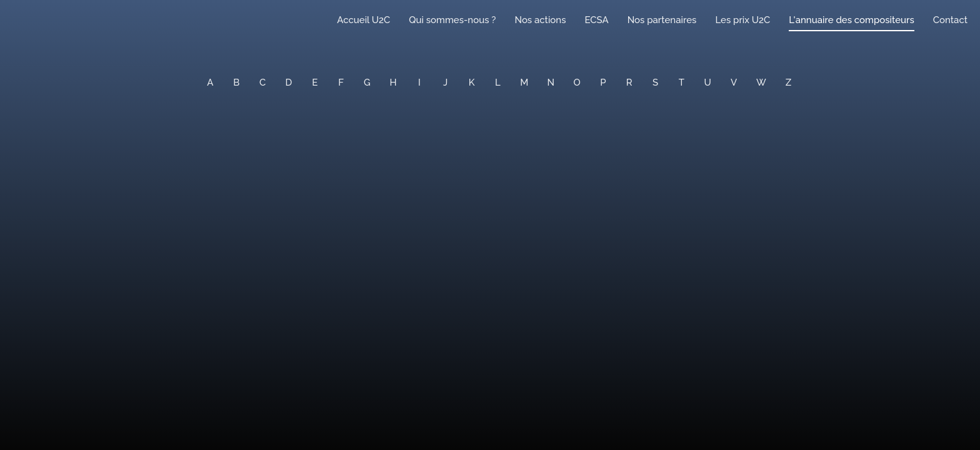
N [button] (551, 82)
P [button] (603, 82)
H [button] (393, 82)
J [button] (445, 82)
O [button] (577, 82)
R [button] (629, 82)
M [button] (524, 82)
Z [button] (788, 82)
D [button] (289, 82)
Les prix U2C (742, 20)
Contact (950, 20)
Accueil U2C (363, 20)
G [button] (367, 82)
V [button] (734, 82)
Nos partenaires (662, 20)
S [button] (655, 82)
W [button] (761, 82)
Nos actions (540, 20)
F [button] (341, 82)
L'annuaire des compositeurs (851, 20)
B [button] (236, 82)
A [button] (210, 82)
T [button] (682, 82)
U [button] (708, 82)
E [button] (315, 82)
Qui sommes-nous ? (452, 20)
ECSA (597, 20)
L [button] (498, 82)
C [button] (262, 82)
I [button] (419, 82)
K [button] (472, 82)
